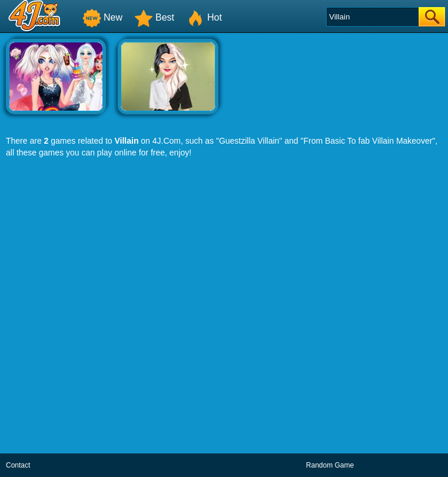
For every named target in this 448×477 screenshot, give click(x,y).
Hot (204, 17)
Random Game (330, 465)
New (102, 17)
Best (154, 17)
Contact (18, 465)
